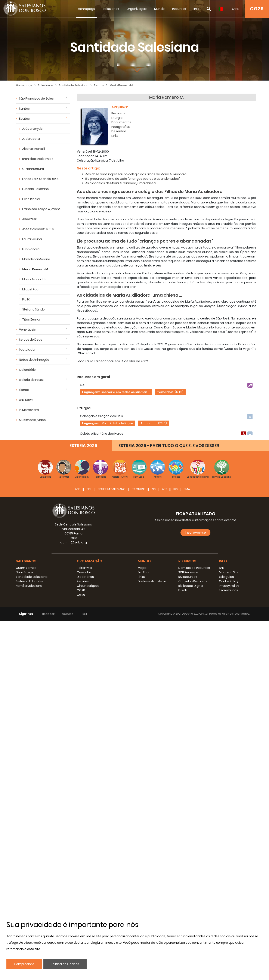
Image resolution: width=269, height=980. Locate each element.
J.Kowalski (30, 219)
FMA (187, 848)
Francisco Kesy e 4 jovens (41, 209)
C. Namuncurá (33, 169)
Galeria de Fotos (31, 380)
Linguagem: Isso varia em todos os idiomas (115, 390)
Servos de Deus (31, 340)
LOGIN (235, 9)
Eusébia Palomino (35, 189)
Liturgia (117, 116)
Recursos (179, 9)
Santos (24, 109)
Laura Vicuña (32, 239)
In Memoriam (29, 410)
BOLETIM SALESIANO (112, 848)
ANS (78, 848)
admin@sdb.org (74, 902)
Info (196, 9)
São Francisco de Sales (36, 99)
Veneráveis (27, 330)
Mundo (159, 9)
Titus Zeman (32, 319)
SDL (89, 848)
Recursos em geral (93, 375)
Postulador (27, 350)
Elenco (24, 390)
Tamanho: (165, 390)
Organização (137, 9)
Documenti (87, 455)
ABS (165, 848)
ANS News (26, 400)
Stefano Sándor (34, 309)
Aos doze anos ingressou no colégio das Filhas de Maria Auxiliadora (136, 172)
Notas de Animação (34, 360)
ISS (154, 848)
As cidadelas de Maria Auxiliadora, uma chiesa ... (122, 181)
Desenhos (119, 129)
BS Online (139, 848)
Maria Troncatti (34, 279)
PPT (80, 521)
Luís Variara (31, 249)
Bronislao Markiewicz (38, 159)
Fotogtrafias (121, 125)
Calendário (27, 370)
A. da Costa (31, 139)
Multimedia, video (32, 420)
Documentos (121, 121)
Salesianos (111, 9)
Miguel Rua (30, 289)
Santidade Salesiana (74, 85)
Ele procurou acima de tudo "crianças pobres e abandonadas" (133, 177)
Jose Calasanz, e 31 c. (38, 229)
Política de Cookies (65, 964)
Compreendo (24, 964)
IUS (176, 848)
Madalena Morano (36, 259)
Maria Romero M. (121, 85)
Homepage (87, 9)
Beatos (99, 85)
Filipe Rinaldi (31, 199)
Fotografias (87, 570)
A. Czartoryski (32, 129)
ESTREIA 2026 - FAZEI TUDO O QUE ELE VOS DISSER (169, 805)
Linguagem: (91, 422)
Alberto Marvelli (34, 149)
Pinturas (84, 619)
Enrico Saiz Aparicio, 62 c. (41, 179)
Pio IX (26, 299)
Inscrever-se (195, 892)
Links (115, 134)
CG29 (257, 9)
